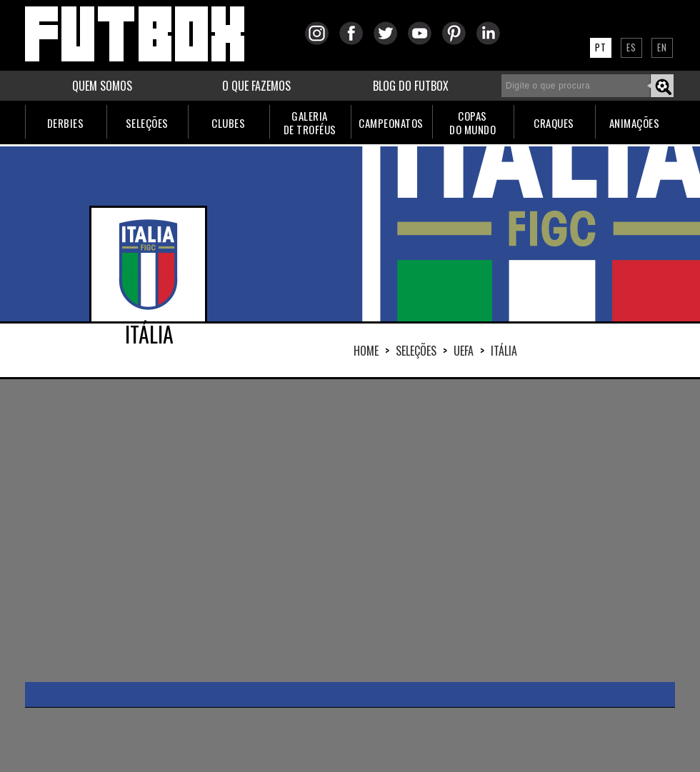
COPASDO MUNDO (472, 122)
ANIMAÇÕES (635, 123)
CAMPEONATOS (391, 123)
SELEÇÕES (147, 123)
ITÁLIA (504, 351)
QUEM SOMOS (102, 86)
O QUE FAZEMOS (256, 86)
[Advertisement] (237, 529)
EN (662, 47)
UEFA (464, 351)
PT (601, 47)
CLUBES (228, 123)
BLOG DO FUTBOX (411, 86)
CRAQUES (554, 123)
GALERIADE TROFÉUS (310, 122)
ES (631, 47)
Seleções (416, 351)
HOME (366, 351)
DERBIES (66, 123)
